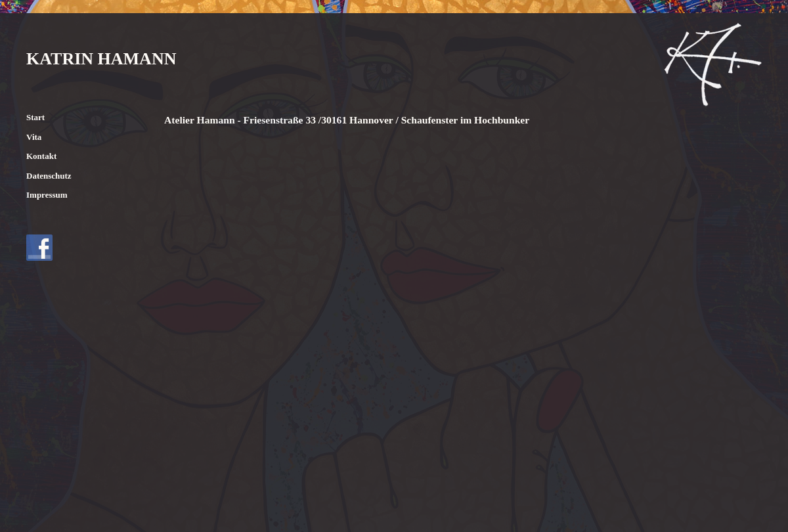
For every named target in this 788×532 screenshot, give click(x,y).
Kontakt (41, 156)
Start (35, 117)
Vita (34, 137)
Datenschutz (49, 176)
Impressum (47, 195)
